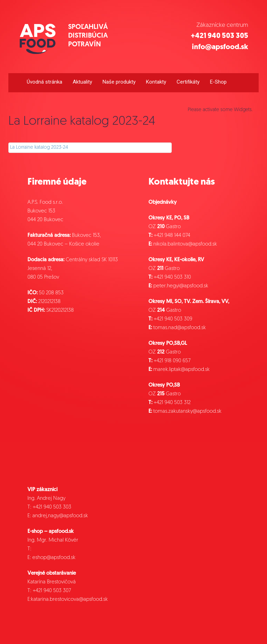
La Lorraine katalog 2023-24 (39, 148)
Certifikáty (188, 82)
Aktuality (82, 82)
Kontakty (156, 82)
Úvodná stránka (44, 82)
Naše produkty (119, 82)
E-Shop (218, 82)
